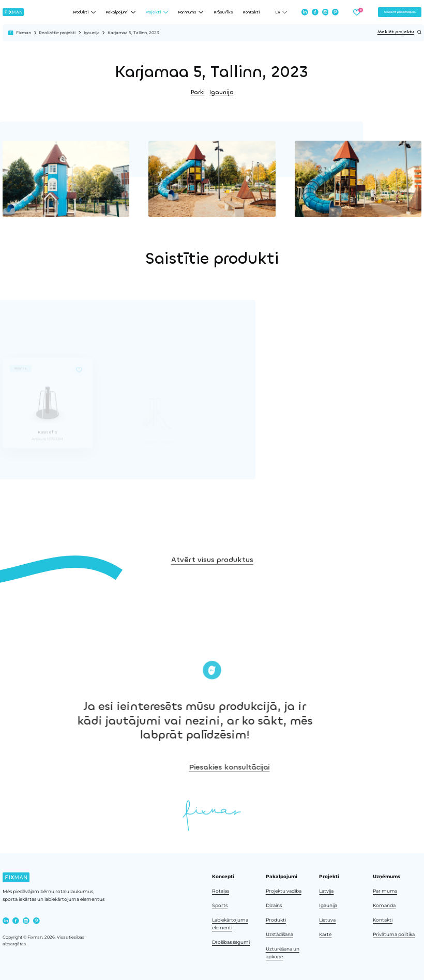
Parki (198, 92)
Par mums (385, 891)
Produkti (276, 920)
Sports (220, 905)
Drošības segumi (231, 942)
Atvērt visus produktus (212, 600)
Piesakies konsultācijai (350, 767)
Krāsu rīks (223, 12)
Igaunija (92, 33)
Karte (325, 934)
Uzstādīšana (279, 934)
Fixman (24, 33)
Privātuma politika (394, 934)
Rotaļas (221, 891)
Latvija (326, 891)
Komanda (384, 905)
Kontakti (251, 12)
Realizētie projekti (57, 33)
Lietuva (327, 920)
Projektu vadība (284, 891)
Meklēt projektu (400, 32)
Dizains (274, 905)
